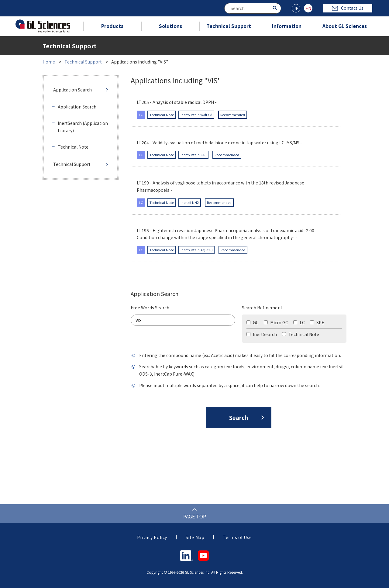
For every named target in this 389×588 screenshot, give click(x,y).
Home (49, 62)
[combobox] (253, 8)
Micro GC (276, 322)
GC (253, 322)
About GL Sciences (345, 26)
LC (299, 322)
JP (296, 8)
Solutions (170, 26)
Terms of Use (237, 537)
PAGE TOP (195, 516)
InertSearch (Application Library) (83, 127)
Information (287, 26)
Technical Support (229, 26)
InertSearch (262, 334)
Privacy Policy (152, 537)
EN (308, 8)
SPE (317, 322)
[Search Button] (276, 8)
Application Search (72, 90)
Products (112, 26)
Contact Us (348, 8)
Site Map (195, 537)
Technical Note (301, 334)
